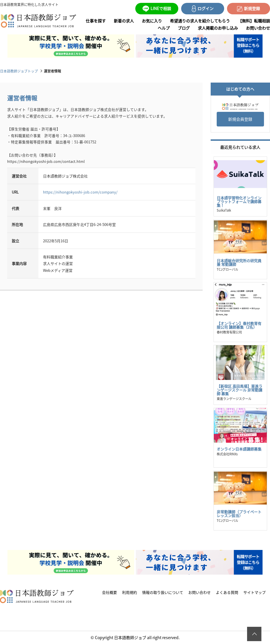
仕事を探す (96, 21)
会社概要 (109, 592)
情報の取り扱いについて (163, 592)
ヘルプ (164, 28)
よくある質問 (227, 592)
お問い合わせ (258, 28)
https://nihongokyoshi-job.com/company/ (80, 192)
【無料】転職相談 (254, 21)
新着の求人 (124, 21)
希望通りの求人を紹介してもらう (200, 21)
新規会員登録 (240, 119)
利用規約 (130, 592)
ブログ (184, 28)
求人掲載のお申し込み (218, 28)
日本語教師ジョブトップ (19, 71)
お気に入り (152, 21)
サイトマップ (255, 592)
